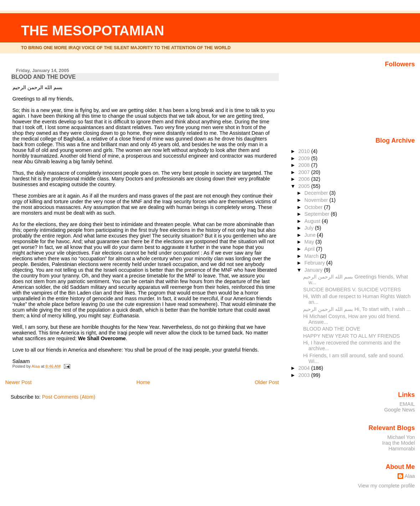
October (314, 207)
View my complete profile (386, 486)
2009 (305, 158)
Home (143, 382)
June (311, 235)
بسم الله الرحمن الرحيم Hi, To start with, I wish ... (357, 309)
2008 (305, 165)
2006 (305, 179)
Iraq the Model (399, 443)
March (312, 256)
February (315, 263)
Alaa (410, 476)
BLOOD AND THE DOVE (332, 329)
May (310, 242)
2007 (305, 172)
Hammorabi (401, 449)
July (310, 228)
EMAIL (407, 404)
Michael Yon (401, 437)
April (310, 249)
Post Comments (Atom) (69, 397)
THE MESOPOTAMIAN (93, 30)
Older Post (267, 382)
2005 (305, 186)
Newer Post (18, 382)
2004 (305, 368)
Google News (399, 410)
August (313, 221)
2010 (305, 151)
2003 (305, 375)
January (314, 270)
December (317, 193)
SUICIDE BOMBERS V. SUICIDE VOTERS (352, 290)
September (318, 214)
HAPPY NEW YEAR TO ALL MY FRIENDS (351, 336)
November (317, 200)
